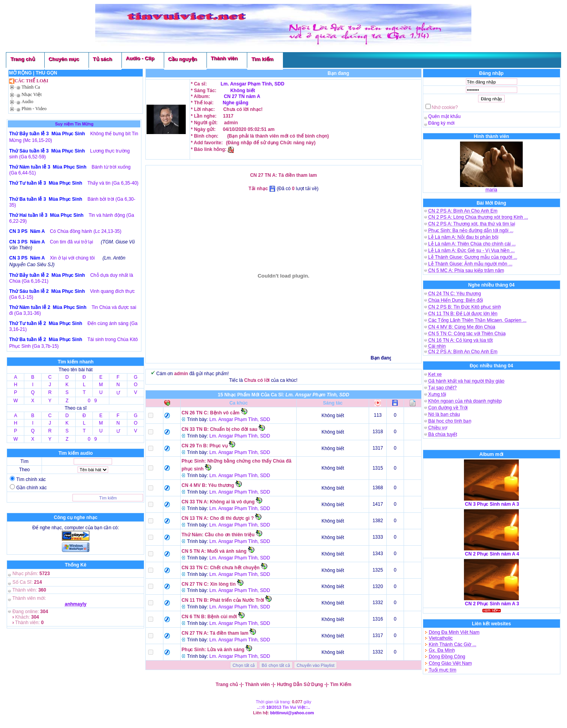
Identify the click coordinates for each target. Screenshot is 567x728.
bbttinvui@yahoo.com (292, 713)
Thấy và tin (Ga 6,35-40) (113, 183)
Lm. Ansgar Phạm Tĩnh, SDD (253, 84)
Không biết (243, 91)
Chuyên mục (64, 59)
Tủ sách (102, 59)
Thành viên (224, 58)
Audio (27, 102)
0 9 (92, 401)
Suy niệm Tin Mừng (74, 124)
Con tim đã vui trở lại (71, 242)
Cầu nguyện (183, 59)
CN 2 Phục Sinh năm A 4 (492, 554)
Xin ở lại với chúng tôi (72, 258)
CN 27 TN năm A (241, 96)
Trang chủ (22, 59)
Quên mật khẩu (445, 116)
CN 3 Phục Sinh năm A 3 (492, 504)
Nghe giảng (235, 103)
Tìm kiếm (262, 59)
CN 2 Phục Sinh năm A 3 (492, 604)
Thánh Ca (31, 87)
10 (269, 707)
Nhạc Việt (32, 94)
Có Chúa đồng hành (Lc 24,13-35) (85, 231)
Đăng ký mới (441, 123)
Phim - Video (34, 109)
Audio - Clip (140, 58)
